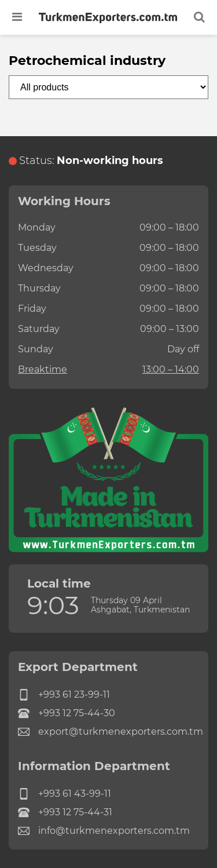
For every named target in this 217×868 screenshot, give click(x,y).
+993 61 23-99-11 (64, 695)
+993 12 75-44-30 (67, 713)
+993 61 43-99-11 (65, 794)
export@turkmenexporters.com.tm (108, 732)
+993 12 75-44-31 (65, 812)
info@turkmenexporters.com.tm (104, 831)
